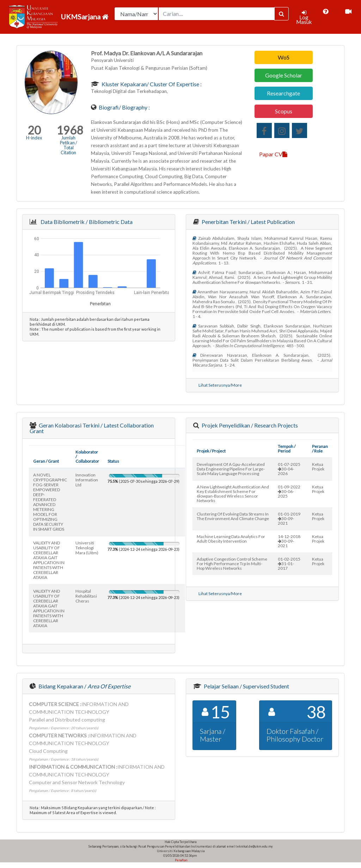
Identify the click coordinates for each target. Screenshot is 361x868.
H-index (34, 138)
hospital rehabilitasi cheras (86, 596)
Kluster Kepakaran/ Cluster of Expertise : (151, 84)
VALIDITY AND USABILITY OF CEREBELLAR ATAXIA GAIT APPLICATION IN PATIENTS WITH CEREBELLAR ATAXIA (49, 560)
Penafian (181, 860)
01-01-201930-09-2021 (289, 519)
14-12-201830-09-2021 (289, 541)
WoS (284, 57)
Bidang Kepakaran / (84, 686)
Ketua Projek (318, 467)
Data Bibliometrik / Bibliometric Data (85, 222)
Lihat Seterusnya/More (220, 385)
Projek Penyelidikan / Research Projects (249, 425)
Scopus (284, 111)
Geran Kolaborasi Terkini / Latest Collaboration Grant (92, 428)
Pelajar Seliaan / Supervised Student (246, 686)
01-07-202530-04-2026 (289, 469)
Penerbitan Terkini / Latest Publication (248, 222)
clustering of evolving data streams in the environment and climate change (233, 516)
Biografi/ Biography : (124, 107)
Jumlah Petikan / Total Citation (69, 145)
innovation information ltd (87, 480)
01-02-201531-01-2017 (289, 564)
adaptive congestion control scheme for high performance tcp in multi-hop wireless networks (232, 564)
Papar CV (273, 154)
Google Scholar (284, 75)
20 (34, 130)
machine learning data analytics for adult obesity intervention (231, 539)
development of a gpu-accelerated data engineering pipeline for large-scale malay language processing (231, 469)
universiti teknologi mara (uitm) (87, 548)
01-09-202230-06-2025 (289, 491)
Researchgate (283, 93)
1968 (70, 130)
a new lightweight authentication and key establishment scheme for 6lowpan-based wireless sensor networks (233, 494)
